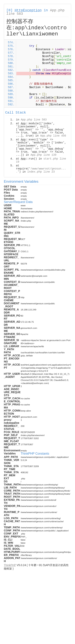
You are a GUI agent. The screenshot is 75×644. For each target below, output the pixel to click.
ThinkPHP (10, 565)
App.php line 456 (53, 136)
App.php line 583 (34, 120)
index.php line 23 (41, 172)
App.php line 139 (43, 155)
